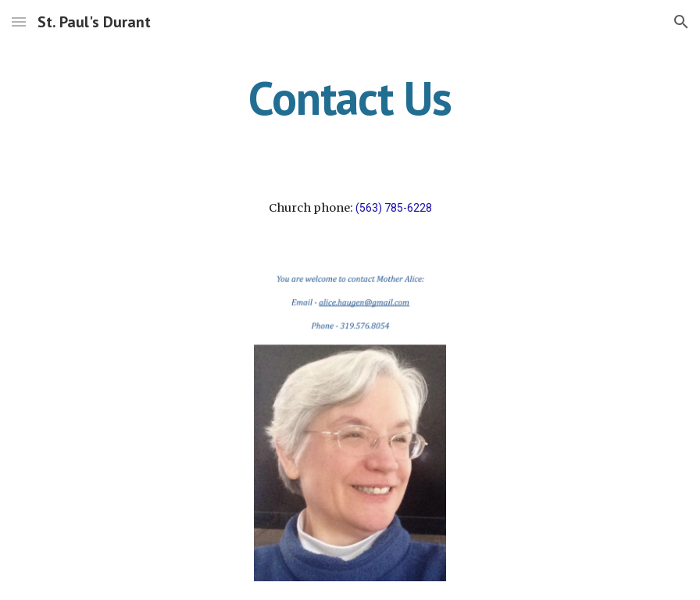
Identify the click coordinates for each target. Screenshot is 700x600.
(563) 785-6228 (394, 208)
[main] (350, 98)
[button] (19, 21)
